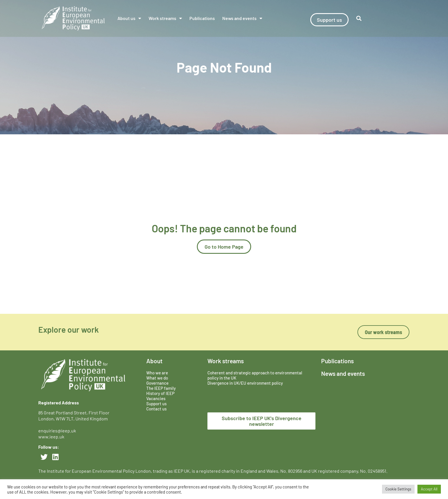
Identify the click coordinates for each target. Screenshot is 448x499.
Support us (156, 404)
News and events (242, 18)
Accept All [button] (429, 489)
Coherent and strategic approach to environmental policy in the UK (255, 375)
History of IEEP (160, 393)
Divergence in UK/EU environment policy (245, 383)
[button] (359, 18)
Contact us (156, 409)
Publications (202, 18)
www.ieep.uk (51, 437)
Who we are (157, 373)
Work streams (165, 18)
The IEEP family (161, 388)
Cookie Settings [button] (398, 489)
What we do (157, 378)
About (154, 361)
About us (129, 18)
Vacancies (156, 398)
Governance (157, 383)
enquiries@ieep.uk (58, 431)
